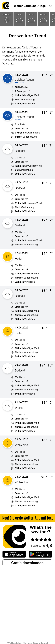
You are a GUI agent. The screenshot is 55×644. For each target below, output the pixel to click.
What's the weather (6, 6)
